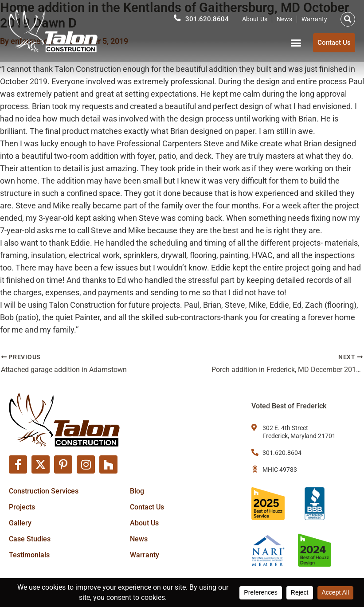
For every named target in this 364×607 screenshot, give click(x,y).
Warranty (314, 18)
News (284, 18)
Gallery (20, 523)
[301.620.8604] (177, 17)
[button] (348, 18)
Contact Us (147, 507)
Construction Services (44, 491)
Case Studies (30, 538)
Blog (137, 491)
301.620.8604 (207, 18)
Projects (22, 507)
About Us (255, 18)
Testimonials (29, 554)
